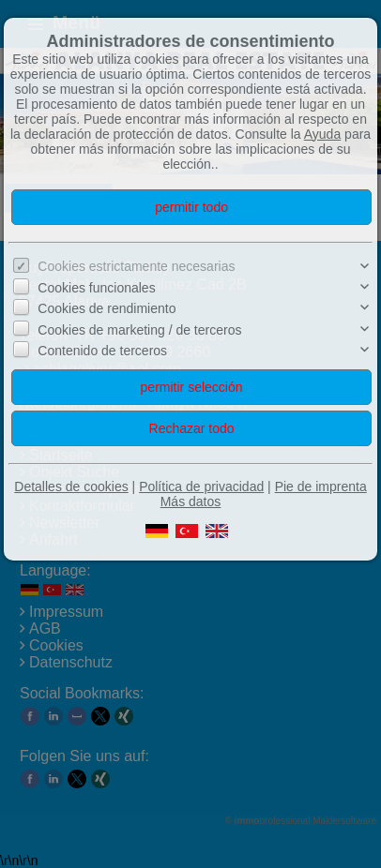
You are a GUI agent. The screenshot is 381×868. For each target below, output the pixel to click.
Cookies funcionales (96, 288)
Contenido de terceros (102, 351)
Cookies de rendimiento (107, 308)
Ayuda (322, 134)
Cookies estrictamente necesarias (136, 266)
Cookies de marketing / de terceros (139, 330)
